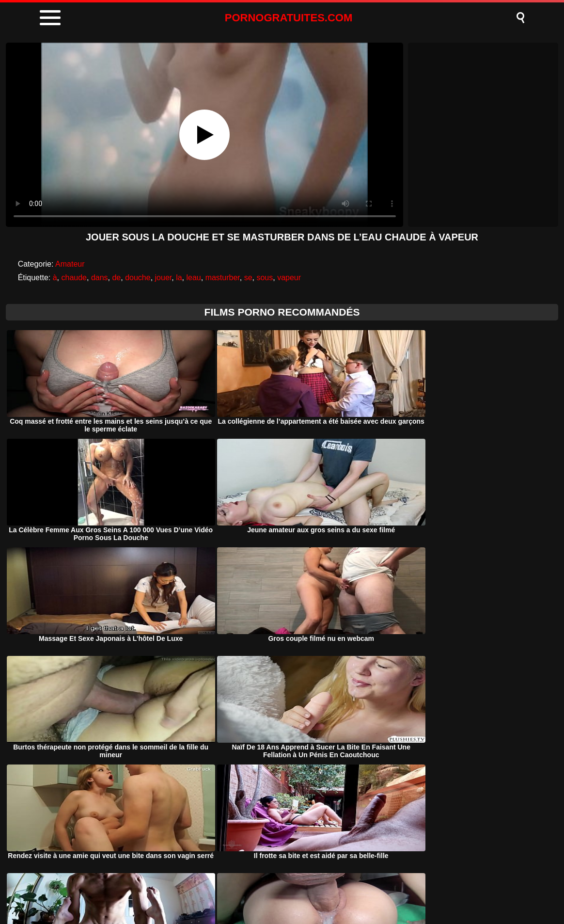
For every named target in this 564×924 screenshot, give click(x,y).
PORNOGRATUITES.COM (289, 18)
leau (193, 278)
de (116, 278)
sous (265, 278)
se (248, 278)
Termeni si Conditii (300, 892)
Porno (199, 892)
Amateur (70, 264)
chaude (74, 278)
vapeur (289, 278)
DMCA (239, 892)
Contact (363, 892)
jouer (164, 278)
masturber (223, 278)
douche (138, 278)
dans (100, 278)
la (179, 278)
